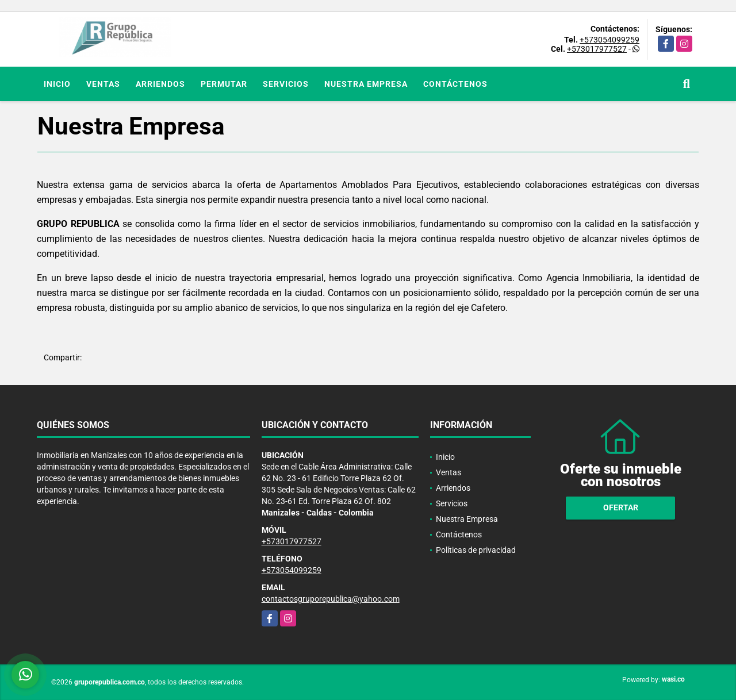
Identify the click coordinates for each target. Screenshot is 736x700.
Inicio (57, 84)
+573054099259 (609, 40)
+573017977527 (597, 49)
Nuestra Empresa (366, 84)
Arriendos (160, 84)
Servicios (286, 84)
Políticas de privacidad (476, 550)
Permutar (224, 84)
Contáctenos (455, 84)
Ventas (103, 84)
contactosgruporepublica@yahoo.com (331, 599)
